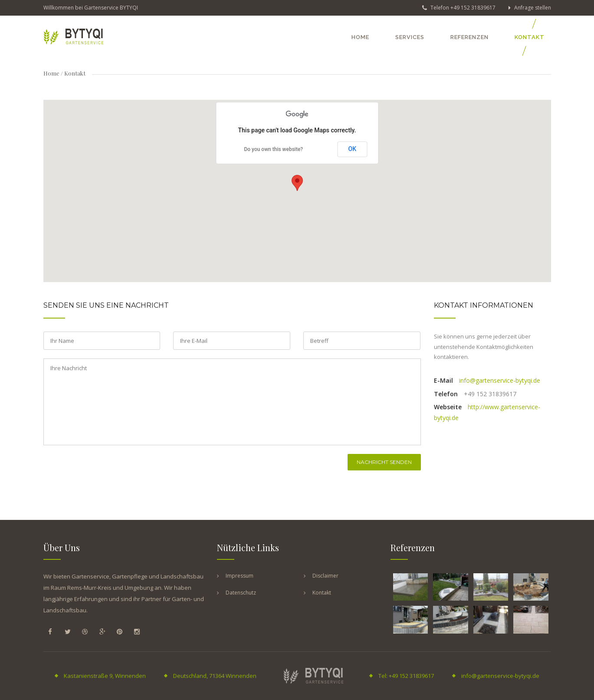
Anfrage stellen (530, 8)
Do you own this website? (273, 149)
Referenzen (469, 37)
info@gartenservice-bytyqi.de (500, 380)
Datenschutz (241, 593)
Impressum (240, 576)
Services (410, 37)
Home (360, 37)
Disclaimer (325, 576)
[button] (297, 183)
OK (353, 149)
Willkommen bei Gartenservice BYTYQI (91, 8)
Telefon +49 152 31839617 (459, 8)
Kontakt (530, 37)
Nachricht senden (384, 462)
